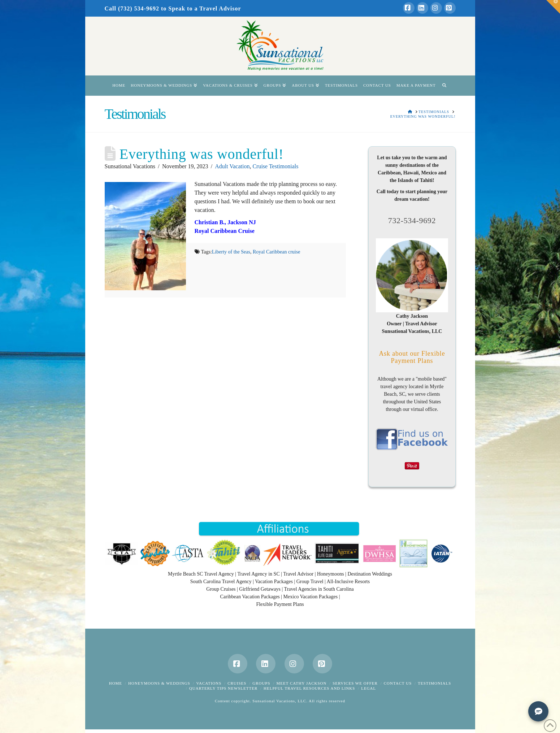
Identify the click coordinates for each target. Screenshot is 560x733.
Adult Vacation (232, 166)
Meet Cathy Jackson (301, 683)
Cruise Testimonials (275, 166)
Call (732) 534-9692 (132, 8)
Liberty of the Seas (231, 252)
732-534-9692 (412, 220)
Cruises (237, 683)
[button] (553, 7)
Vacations (209, 683)
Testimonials (434, 683)
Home (116, 683)
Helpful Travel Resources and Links (309, 688)
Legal (368, 688)
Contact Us (398, 683)
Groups (261, 683)
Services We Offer (355, 683)
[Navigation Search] (444, 86)
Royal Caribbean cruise (276, 252)
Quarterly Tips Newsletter (223, 688)
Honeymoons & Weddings (159, 683)
